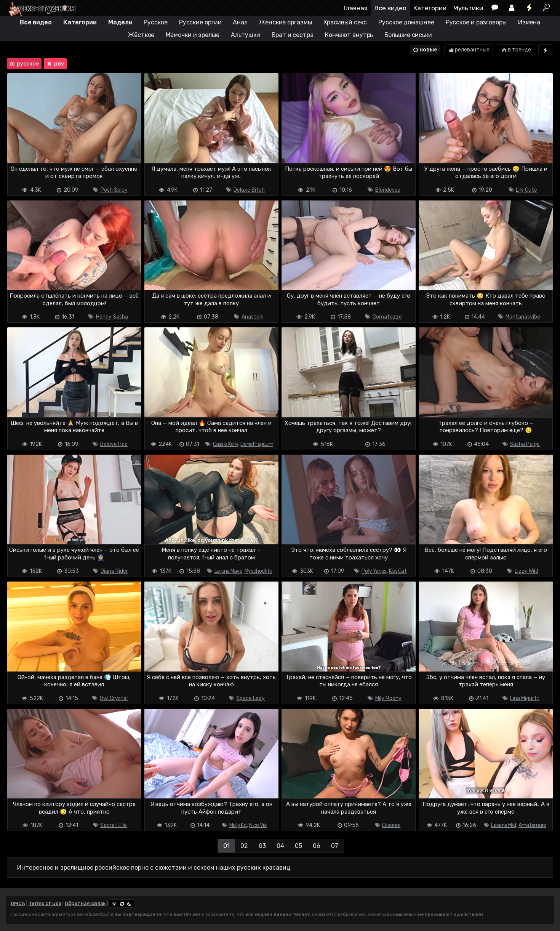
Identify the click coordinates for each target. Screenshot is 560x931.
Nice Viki (258, 825)
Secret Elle (114, 825)
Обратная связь (85, 903)
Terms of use (45, 903)
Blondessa (388, 190)
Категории (430, 8)
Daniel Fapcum (257, 444)
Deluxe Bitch (249, 190)
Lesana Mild (503, 825)
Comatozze (387, 317)
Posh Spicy (114, 190)
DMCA (18, 903)
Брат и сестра (293, 35)
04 (280, 846)
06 (317, 846)
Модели (120, 22)
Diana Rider (114, 571)
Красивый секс (345, 22)
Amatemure (532, 825)
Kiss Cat (398, 571)
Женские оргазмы (286, 22)
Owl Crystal (114, 698)
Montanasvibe (523, 317)
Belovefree (114, 444)
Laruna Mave (228, 571)
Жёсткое (141, 35)
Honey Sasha (112, 317)
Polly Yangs (374, 571)
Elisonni (391, 825)
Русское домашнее (406, 22)
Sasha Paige (525, 444)
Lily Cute (526, 190)
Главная (356, 8)
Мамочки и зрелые (192, 35)
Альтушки (246, 35)
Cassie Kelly (226, 444)
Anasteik (252, 317)
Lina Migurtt (525, 698)
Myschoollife (258, 571)
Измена (529, 22)
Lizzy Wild (526, 571)
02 (244, 846)
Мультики (468, 8)
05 (298, 846)
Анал (240, 22)
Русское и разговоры (476, 22)
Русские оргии (200, 22)
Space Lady (250, 698)
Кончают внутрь (349, 35)
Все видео (390, 8)
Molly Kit (238, 825)
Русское (155, 22)
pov (55, 64)
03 (262, 846)
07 (335, 846)
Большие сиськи (408, 35)
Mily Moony (388, 698)
